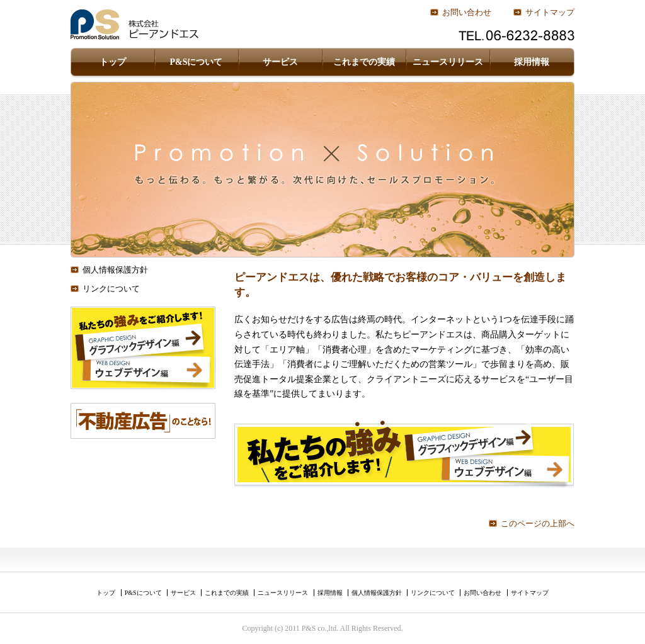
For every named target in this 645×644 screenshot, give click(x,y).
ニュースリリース (448, 62)
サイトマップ (550, 12)
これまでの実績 (364, 62)
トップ (113, 62)
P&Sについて (197, 62)
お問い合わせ (467, 12)
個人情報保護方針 (115, 270)
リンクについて (111, 289)
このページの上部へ (538, 523)
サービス (280, 62)
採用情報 (532, 62)
